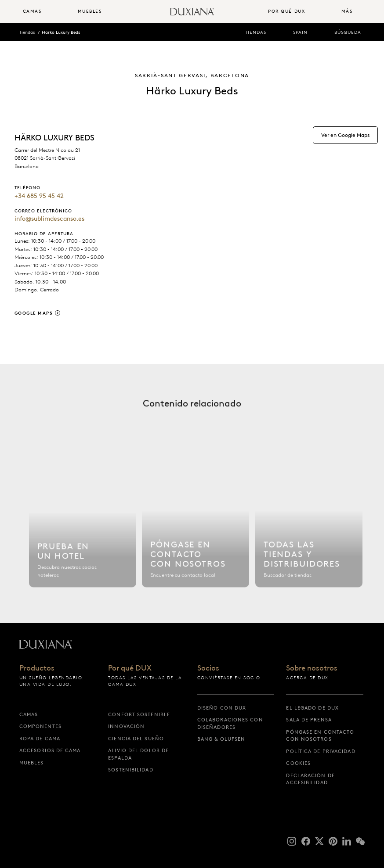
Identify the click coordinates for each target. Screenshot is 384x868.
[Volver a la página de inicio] (192, 12)
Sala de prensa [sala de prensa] (309, 720)
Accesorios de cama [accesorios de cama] (50, 750)
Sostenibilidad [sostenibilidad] (130, 770)
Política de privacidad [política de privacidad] (321, 751)
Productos (37, 668)
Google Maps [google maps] (34, 313)
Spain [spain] (300, 32)
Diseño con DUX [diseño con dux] (222, 708)
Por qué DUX (130, 668)
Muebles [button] (90, 11)
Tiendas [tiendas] (256, 32)
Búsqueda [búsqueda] (348, 32)
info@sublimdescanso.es (49, 219)
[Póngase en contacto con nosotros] (196, 525)
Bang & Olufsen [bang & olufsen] (221, 739)
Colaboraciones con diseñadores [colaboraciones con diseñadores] (230, 723)
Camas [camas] (29, 714)
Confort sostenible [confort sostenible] (139, 714)
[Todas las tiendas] (309, 525)
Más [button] (347, 11)
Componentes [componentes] (40, 726)
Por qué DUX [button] (286, 11)
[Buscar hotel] (83, 525)
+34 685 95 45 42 (39, 196)
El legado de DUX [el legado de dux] (312, 708)
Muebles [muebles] (32, 763)
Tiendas (27, 32)
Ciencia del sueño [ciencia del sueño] (136, 739)
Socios (208, 668)
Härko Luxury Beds (61, 32)
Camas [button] (32, 11)
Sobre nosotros (312, 668)
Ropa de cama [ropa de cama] (40, 739)
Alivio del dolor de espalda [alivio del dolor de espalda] (138, 754)
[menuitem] (47, 12)
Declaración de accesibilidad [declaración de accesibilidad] (310, 779)
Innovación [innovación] (126, 726)
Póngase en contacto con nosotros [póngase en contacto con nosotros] (320, 736)
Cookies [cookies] (298, 763)
